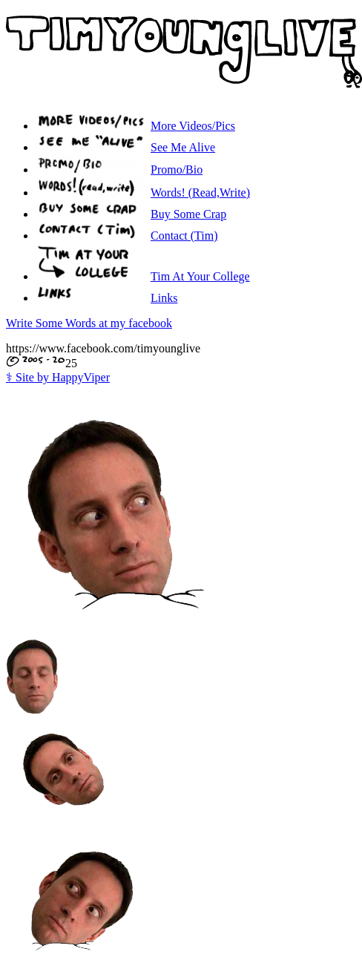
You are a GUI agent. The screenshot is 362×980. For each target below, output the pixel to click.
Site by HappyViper (58, 377)
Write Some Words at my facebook (89, 323)
